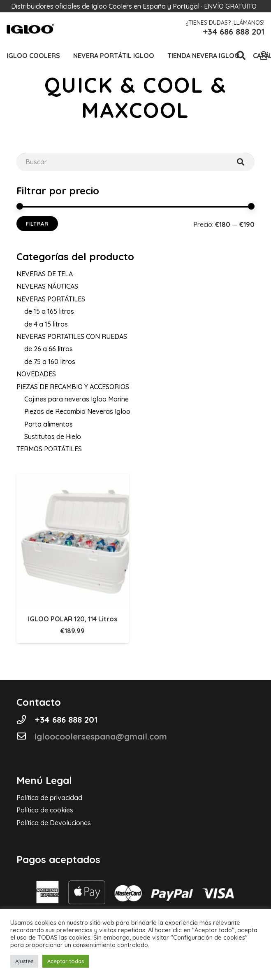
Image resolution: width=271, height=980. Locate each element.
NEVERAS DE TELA (45, 274)
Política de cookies (45, 810)
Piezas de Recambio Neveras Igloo (77, 411)
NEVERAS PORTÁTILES (51, 299)
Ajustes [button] (24, 961)
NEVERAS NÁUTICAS (47, 286)
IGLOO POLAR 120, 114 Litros (73, 619)
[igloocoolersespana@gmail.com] (25, 736)
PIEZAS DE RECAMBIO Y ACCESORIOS (73, 387)
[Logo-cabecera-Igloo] (30, 29)
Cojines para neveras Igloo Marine (76, 399)
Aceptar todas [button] (66, 961)
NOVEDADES (36, 374)
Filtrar (37, 224)
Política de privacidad (49, 798)
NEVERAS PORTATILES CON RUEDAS (72, 336)
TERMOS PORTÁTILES (49, 449)
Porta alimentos (49, 424)
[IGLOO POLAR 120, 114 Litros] (73, 479)
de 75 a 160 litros (50, 362)
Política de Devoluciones (54, 823)
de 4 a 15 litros (46, 324)
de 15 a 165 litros (49, 311)
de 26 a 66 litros (49, 349)
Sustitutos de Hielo (53, 436)
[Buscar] (241, 162)
